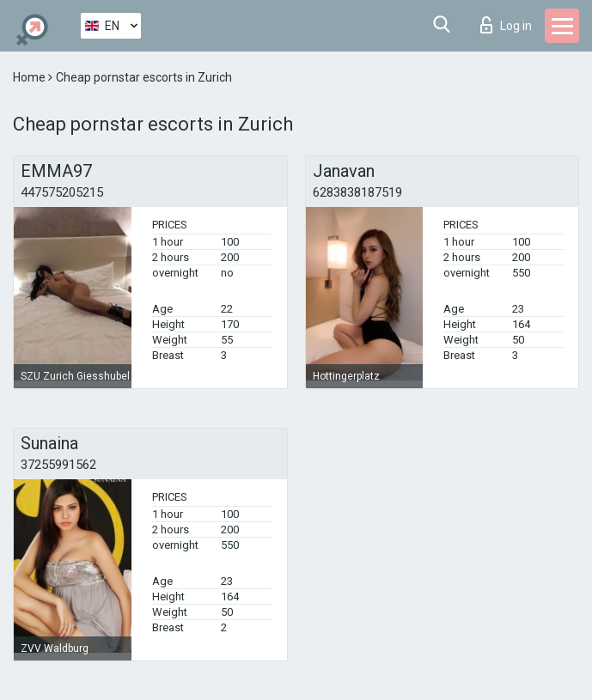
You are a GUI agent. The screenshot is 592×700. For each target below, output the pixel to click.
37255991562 (58, 465)
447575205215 (62, 192)
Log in (506, 25)
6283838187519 (357, 192)
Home (31, 77)
